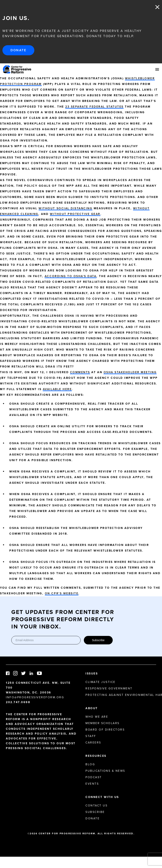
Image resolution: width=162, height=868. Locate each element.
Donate (18, 50)
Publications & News (105, 771)
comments (80, 372)
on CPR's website (62, 593)
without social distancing (65, 208)
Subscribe (98, 640)
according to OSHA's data (70, 276)
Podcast (94, 777)
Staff (91, 736)
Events (92, 784)
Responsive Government (109, 688)
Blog (90, 764)
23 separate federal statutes (94, 107)
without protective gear (75, 214)
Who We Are (97, 717)
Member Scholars (103, 723)
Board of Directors (105, 730)
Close (157, 7)
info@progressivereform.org (35, 697)
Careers (93, 743)
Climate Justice (100, 682)
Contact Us (96, 806)
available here (57, 389)
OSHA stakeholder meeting (130, 372)
